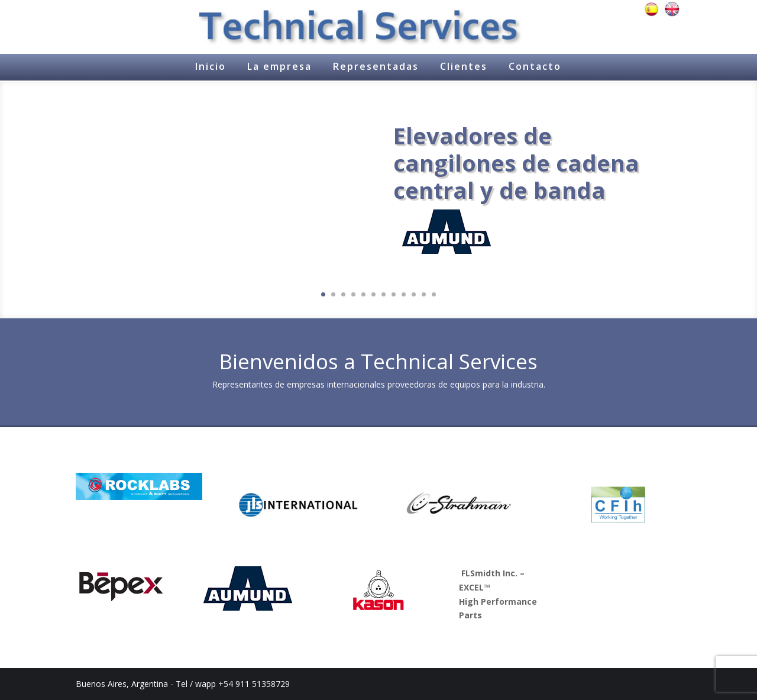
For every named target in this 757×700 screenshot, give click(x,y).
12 (434, 294)
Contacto (535, 66)
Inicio (211, 66)
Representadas (376, 66)
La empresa (279, 66)
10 (414, 294)
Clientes (464, 66)
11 (424, 294)
